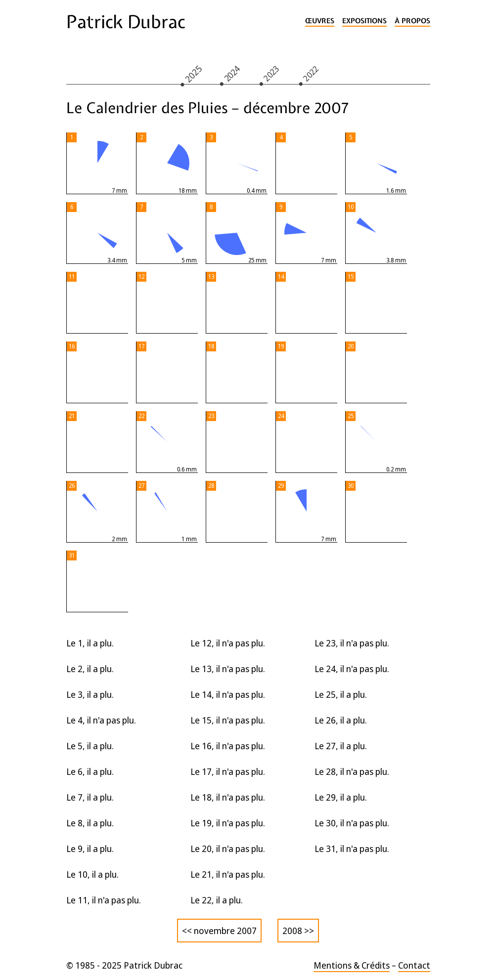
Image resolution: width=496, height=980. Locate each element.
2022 (311, 73)
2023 (271, 73)
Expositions (364, 21)
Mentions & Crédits (352, 965)
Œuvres (320, 21)
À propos (412, 21)
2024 (231, 73)
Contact (414, 965)
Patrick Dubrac (126, 22)
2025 (193, 73)
